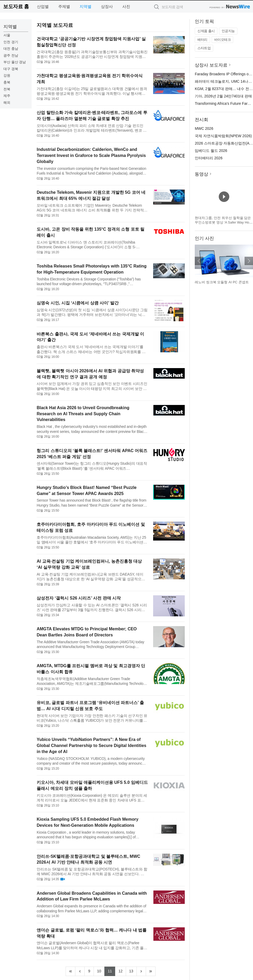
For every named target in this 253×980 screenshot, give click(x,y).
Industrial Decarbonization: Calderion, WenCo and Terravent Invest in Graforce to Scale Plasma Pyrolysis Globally (91, 155)
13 (133, 971)
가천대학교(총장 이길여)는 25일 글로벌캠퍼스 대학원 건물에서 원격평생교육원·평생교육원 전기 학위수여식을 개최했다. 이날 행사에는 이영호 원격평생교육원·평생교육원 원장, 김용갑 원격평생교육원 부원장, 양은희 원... (92, 91)
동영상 (201, 174)
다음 (249, 261)
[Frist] (70, 971)
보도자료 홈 (16, 6)
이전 (199, 261)
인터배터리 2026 (209, 158)
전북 (7, 89)
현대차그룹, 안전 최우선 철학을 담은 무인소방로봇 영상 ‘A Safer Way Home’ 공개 (223, 222)
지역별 (86, 6)
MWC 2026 (204, 128)
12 (122, 971)
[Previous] (80, 971)
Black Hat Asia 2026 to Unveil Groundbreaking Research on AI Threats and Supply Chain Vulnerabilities (83, 414)
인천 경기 (11, 42)
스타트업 (204, 48)
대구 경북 (11, 69)
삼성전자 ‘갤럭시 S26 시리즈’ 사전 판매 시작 (79, 598)
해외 (7, 103)
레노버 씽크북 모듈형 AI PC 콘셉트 (222, 282)
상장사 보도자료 (211, 65)
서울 (7, 35)
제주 (7, 96)
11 (112, 971)
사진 (126, 6)
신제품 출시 (206, 31)
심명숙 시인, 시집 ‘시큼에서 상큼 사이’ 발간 (78, 303)
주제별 (64, 6)
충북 (7, 82)
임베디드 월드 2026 (211, 151)
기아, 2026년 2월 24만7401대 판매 (223, 96)
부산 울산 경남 (15, 62)
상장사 (107, 6)
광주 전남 (11, 55)
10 (101, 971)
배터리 (202, 40)
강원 (7, 75)
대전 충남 (11, 49)
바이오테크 (223, 40)
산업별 (43, 6)
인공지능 (228, 31)
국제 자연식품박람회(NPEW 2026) (223, 136)
